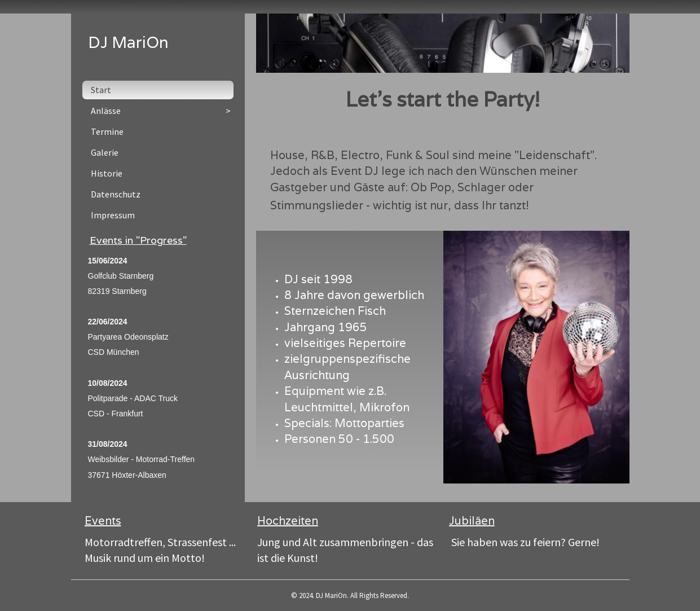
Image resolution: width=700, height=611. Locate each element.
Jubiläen (472, 521)
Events (103, 521)
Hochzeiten (288, 521)
